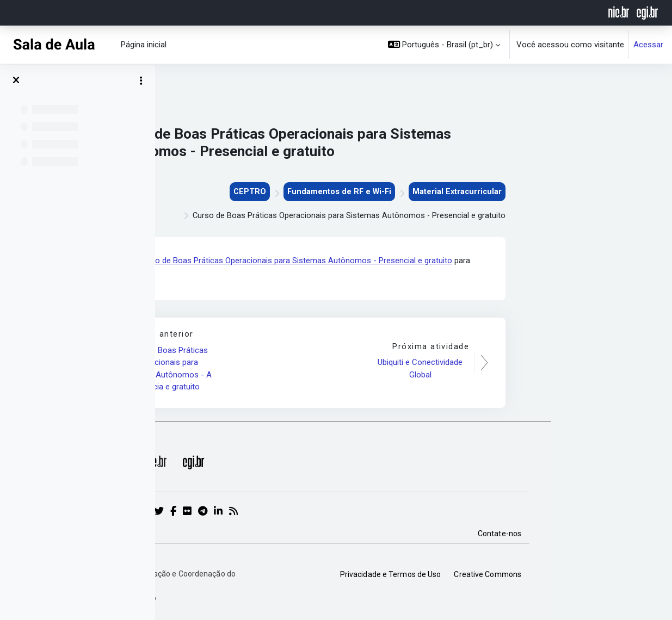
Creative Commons (608, 575)
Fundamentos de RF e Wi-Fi (457, 192)
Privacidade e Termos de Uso (511, 575)
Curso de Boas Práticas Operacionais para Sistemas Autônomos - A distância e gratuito (288, 370)
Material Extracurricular (577, 192)
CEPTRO (366, 192)
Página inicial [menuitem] (144, 45)
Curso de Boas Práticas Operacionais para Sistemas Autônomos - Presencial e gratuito (417, 262)
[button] (444, 45)
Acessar (648, 45)
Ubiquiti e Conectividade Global (542, 370)
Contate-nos (620, 535)
